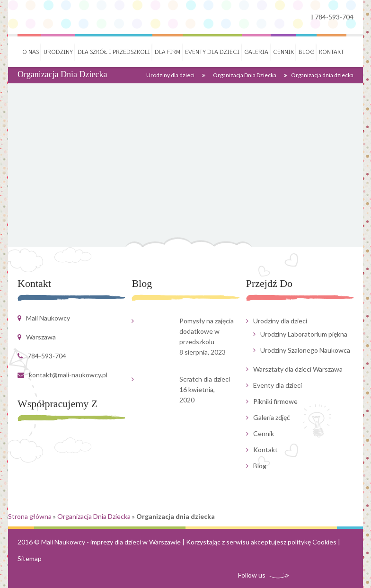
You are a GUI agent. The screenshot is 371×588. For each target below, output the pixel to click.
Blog (306, 52)
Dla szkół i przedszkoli (114, 52)
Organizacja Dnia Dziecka (245, 75)
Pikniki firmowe (275, 401)
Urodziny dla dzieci (170, 75)
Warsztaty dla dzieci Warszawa (298, 369)
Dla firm (168, 52)
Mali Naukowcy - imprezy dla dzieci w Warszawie (111, 542)
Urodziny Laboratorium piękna (304, 334)
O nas (31, 52)
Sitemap (30, 558)
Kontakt (331, 52)
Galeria (256, 52)
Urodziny (58, 52)
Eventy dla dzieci (212, 52)
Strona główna (30, 516)
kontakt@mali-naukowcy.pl (68, 375)
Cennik (283, 52)
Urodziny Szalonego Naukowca (305, 350)
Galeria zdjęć (272, 417)
